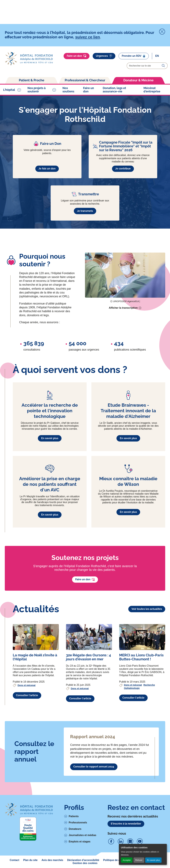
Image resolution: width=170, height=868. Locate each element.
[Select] (161, 56)
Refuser (139, 860)
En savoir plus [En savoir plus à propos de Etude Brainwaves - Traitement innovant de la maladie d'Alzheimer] (128, 438)
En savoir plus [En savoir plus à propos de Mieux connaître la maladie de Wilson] (128, 512)
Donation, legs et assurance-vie (114, 90)
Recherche (149, 685)
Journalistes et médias (83, 835)
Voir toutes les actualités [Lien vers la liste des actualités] (147, 609)
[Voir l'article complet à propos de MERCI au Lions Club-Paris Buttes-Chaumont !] (142, 637)
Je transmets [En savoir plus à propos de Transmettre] (85, 211)
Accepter (127, 860)
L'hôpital (9, 90)
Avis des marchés (52, 860)
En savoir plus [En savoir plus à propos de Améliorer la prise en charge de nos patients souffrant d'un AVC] (50, 515)
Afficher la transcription (123, 308)
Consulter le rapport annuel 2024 (94, 767)
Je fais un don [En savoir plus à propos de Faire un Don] (47, 169)
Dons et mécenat (27, 685)
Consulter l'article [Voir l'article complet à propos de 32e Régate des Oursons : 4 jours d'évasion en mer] (80, 698)
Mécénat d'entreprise (152, 90)
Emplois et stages (80, 842)
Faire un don (77, 56)
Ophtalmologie (132, 688)
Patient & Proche (32, 80)
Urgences (104, 56)
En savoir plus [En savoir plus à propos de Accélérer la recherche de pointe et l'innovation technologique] (50, 438)
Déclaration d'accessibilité (83, 860)
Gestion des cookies (85, 863)
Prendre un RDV (134, 56)
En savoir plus (153, 860)
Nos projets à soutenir (37, 90)
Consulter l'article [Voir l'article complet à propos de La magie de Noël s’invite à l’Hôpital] (27, 695)
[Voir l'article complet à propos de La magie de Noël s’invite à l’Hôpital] (36, 637)
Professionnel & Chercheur (85, 80)
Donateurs (75, 829)
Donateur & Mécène (138, 80)
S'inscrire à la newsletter (126, 824)
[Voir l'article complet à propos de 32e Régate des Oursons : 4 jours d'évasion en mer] (89, 637)
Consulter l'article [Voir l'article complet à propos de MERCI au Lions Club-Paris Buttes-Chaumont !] (133, 698)
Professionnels (78, 823)
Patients (74, 816)
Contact (15, 860)
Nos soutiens (68, 90)
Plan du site (30, 860)
